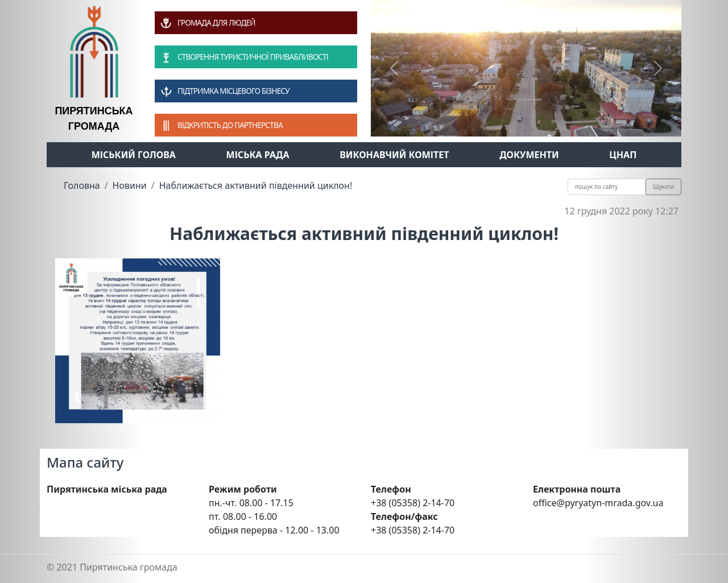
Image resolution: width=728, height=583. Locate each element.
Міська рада (258, 155)
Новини (130, 185)
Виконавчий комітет (394, 155)
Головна (82, 185)
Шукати (663, 187)
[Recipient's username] (607, 187)
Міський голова (134, 155)
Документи (529, 155)
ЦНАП (623, 155)
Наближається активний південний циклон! (256, 185)
